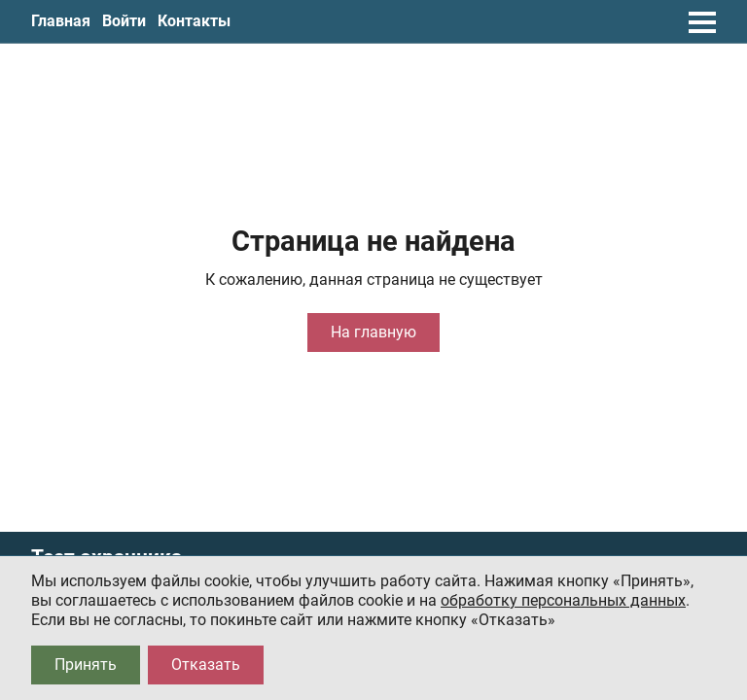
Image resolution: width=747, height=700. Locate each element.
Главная (61, 21)
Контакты (194, 21)
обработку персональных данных (563, 600)
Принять (86, 665)
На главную (373, 332)
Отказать (206, 665)
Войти (124, 21)
